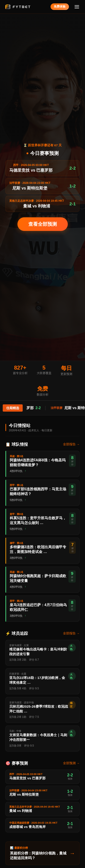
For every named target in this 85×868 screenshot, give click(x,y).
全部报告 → (71, 444)
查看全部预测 (43, 224)
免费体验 (60, 6)
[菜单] (77, 7)
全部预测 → (71, 763)
